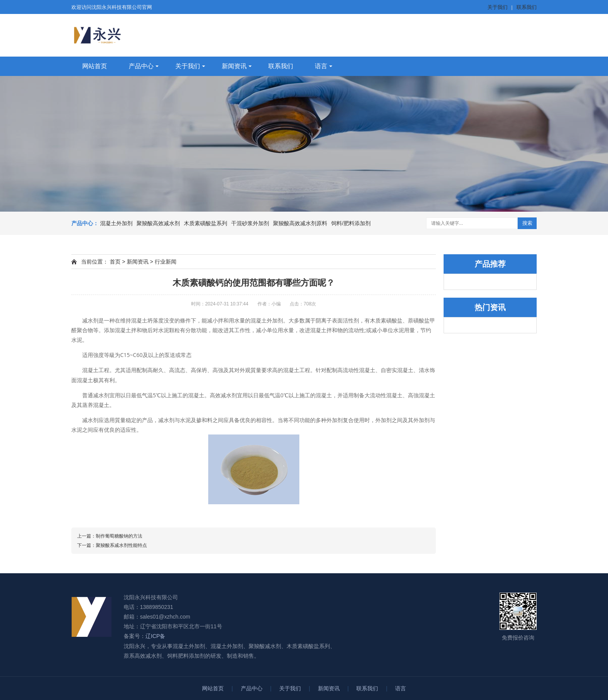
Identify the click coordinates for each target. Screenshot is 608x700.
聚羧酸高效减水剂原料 (300, 223)
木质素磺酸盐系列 (206, 223)
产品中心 (141, 66)
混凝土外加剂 (116, 223)
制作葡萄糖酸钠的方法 (119, 536)
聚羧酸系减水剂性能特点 (121, 545)
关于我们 (497, 7)
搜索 (527, 223)
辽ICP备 (155, 636)
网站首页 (95, 66)
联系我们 (527, 7)
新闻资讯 (234, 66)
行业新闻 (166, 262)
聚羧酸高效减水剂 (158, 223)
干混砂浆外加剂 (250, 223)
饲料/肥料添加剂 (351, 223)
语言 (321, 66)
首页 (115, 262)
